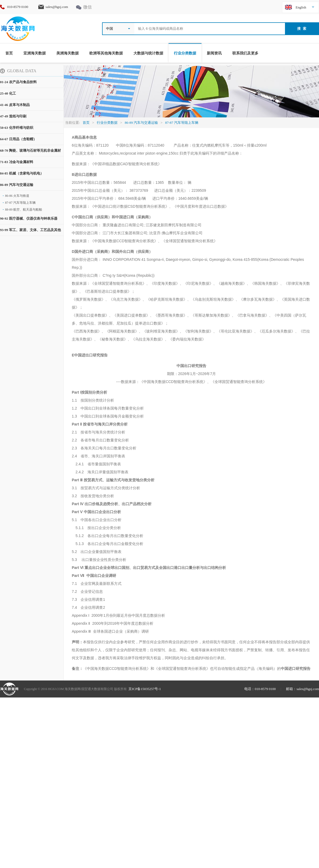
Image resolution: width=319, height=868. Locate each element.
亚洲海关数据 (35, 53)
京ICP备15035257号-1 (145, 689)
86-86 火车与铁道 (17, 196)
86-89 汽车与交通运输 (141, 123)
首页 (9, 53)
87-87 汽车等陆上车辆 (20, 203)
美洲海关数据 (68, 53)
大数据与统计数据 (148, 53)
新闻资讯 (214, 53)
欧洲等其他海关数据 (106, 53)
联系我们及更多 (245, 53)
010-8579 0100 (20, 7)
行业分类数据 (185, 53)
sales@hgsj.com (57, 7)
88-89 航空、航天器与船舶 (24, 210)
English (301, 7)
